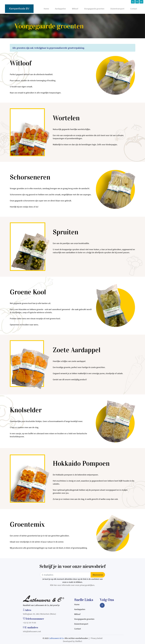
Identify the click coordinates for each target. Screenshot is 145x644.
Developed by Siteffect (72, 641)
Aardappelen (60, 9)
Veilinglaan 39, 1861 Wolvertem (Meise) (39, 614)
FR (137, 2)
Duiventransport (117, 9)
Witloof (75, 9)
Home (46, 9)
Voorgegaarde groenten (94, 9)
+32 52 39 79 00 (29, 623)
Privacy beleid (97, 638)
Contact (134, 9)
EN (141, 2)
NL (133, 2)
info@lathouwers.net (32, 631)
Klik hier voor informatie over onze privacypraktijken (72, 585)
